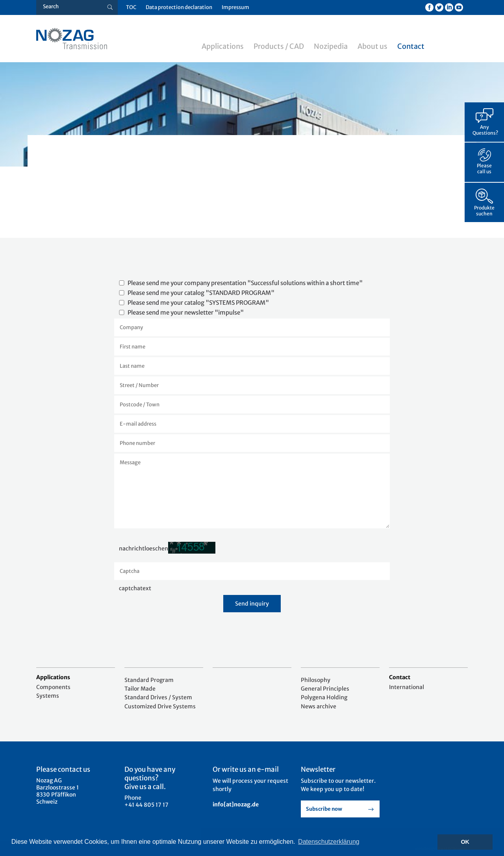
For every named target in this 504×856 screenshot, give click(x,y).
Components (53, 687)
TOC (131, 7)
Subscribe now (324, 809)
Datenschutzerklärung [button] (329, 842)
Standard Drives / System (158, 697)
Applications (223, 46)
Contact (411, 46)
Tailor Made (140, 689)
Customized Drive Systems (160, 706)
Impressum (235, 7)
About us (372, 46)
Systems (48, 696)
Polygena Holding (324, 697)
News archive (319, 706)
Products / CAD (279, 46)
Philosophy (316, 680)
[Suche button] (110, 7)
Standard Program (149, 680)
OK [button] (465, 842)
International (407, 687)
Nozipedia (331, 46)
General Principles (325, 689)
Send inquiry (252, 604)
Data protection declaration (179, 7)
